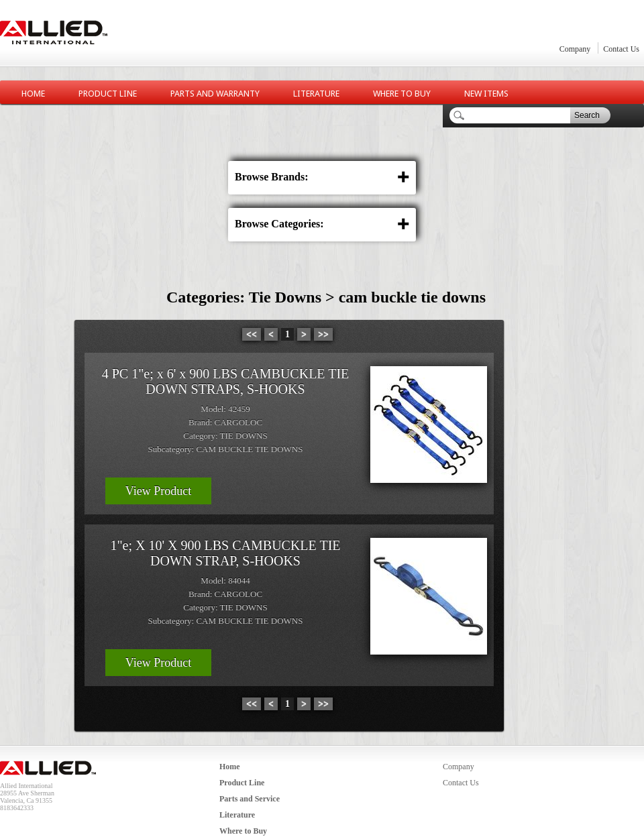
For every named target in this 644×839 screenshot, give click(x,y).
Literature (316, 94)
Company (575, 49)
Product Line (108, 94)
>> (323, 334)
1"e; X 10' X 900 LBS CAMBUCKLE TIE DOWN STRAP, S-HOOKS (225, 553)
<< (252, 334)
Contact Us (621, 49)
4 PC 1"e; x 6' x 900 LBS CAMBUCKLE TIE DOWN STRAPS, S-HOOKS (226, 381)
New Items (486, 94)
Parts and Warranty (215, 94)
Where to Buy (402, 94)
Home (33, 94)
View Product (158, 491)
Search (587, 115)
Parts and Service (250, 799)
